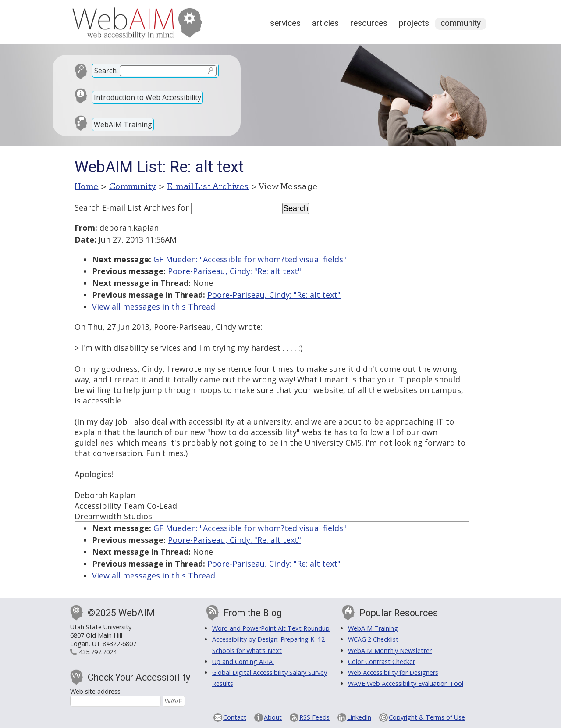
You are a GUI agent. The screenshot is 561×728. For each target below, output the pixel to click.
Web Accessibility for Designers (393, 673)
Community (461, 23)
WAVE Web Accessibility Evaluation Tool (406, 683)
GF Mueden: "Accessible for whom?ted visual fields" (250, 259)
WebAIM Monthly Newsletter (390, 651)
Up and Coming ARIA (243, 662)
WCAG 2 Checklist (373, 639)
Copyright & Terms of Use (427, 717)
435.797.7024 (98, 652)
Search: (106, 71)
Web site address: (96, 691)
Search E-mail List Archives (125, 207)
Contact (235, 717)
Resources (369, 23)
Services (285, 23)
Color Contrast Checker (382, 662)
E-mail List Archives (208, 186)
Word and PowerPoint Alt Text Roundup (271, 628)
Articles (325, 23)
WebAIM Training (123, 125)
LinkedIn (359, 717)
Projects (414, 23)
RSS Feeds (314, 717)
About (273, 717)
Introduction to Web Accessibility (147, 97)
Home (87, 186)
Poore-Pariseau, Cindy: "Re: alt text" (234, 271)
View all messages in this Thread (154, 307)
